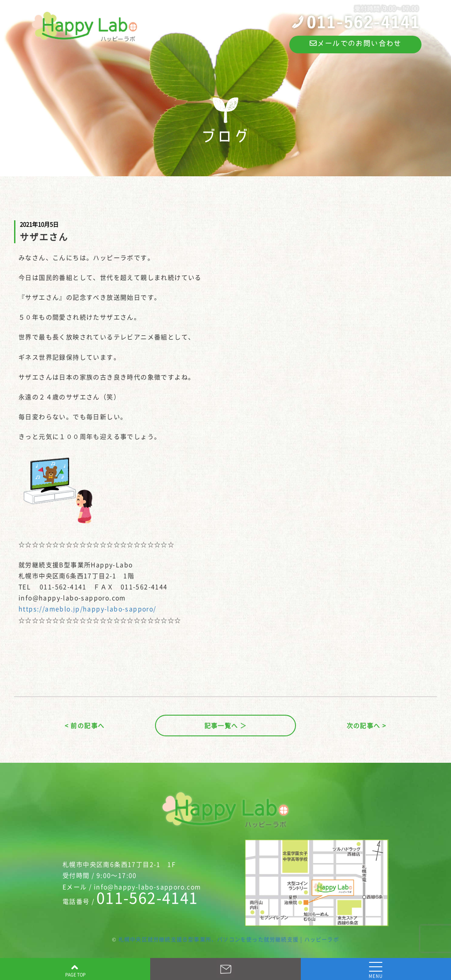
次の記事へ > (367, 725)
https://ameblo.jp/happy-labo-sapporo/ (87, 609)
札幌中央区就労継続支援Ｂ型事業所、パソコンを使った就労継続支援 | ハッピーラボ (229, 939)
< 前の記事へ (85, 725)
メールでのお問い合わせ (356, 43)
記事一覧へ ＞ (226, 725)
